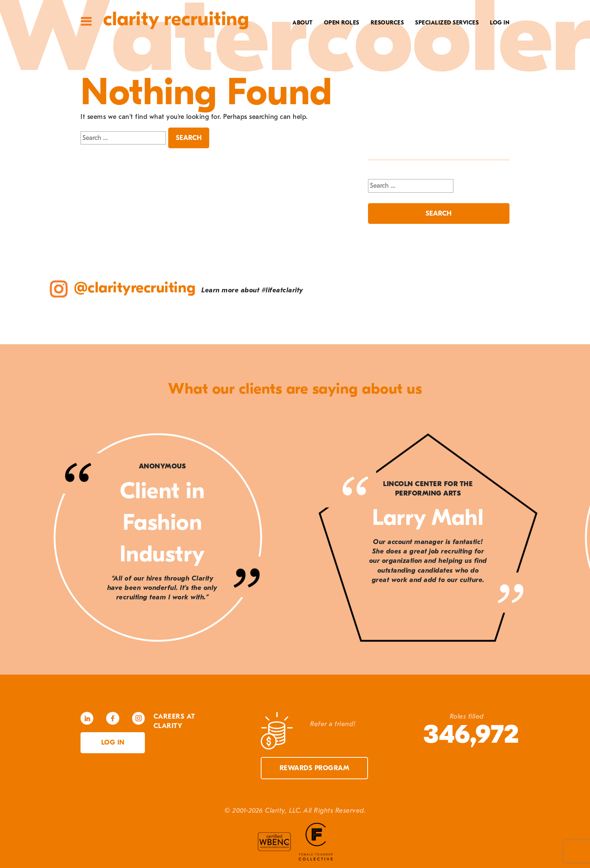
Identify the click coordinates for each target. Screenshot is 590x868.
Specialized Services (447, 23)
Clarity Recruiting (176, 19)
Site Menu (86, 21)
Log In (500, 23)
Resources (387, 23)
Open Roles (342, 23)
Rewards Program (315, 768)
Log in (113, 743)
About (303, 23)
